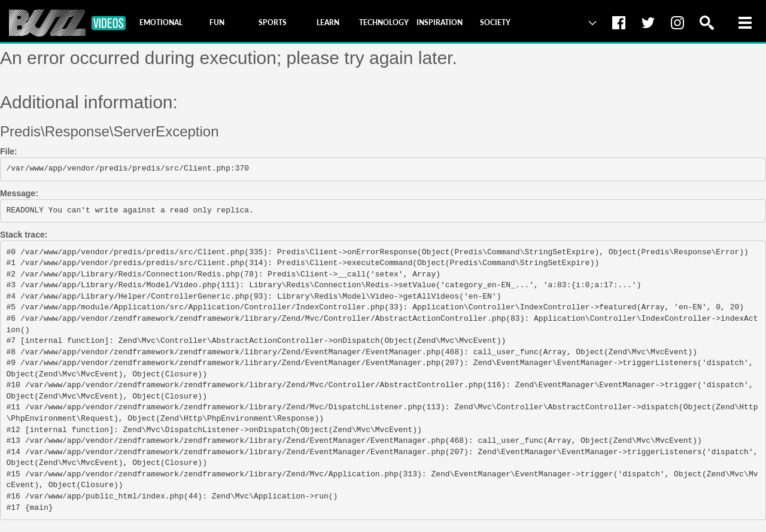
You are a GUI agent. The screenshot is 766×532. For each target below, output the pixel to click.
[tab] (161, 23)
